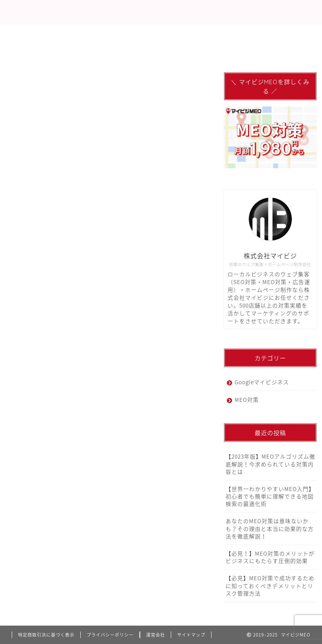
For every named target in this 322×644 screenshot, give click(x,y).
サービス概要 (80, 34)
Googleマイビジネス (262, 382)
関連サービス (35, 52)
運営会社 (156, 635)
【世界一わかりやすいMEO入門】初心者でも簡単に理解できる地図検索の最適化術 (270, 496)
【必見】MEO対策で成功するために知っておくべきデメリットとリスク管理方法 (270, 585)
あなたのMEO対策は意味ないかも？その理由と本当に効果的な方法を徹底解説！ (270, 528)
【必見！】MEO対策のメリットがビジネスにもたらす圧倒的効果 (270, 557)
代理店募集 (132, 34)
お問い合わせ (90, 52)
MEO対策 (30, 34)
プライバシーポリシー (110, 635)
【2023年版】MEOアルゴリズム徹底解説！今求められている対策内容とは (270, 464)
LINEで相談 (181, 34)
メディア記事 (233, 34)
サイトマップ (191, 635)
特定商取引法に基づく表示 (46, 635)
